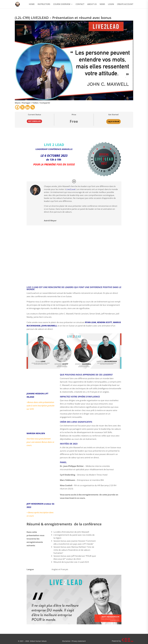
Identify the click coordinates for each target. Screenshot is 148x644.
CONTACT (80, 4)
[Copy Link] (33, 107)
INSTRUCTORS (44, 4)
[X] (22, 107)
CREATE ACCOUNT (125, 4)
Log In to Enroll (113, 121)
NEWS (102, 4)
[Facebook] (17, 107)
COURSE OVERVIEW (62, 4)
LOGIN (111, 4)
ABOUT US (92, 4)
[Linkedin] (28, 107)
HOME (32, 4)
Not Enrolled (34, 121)
